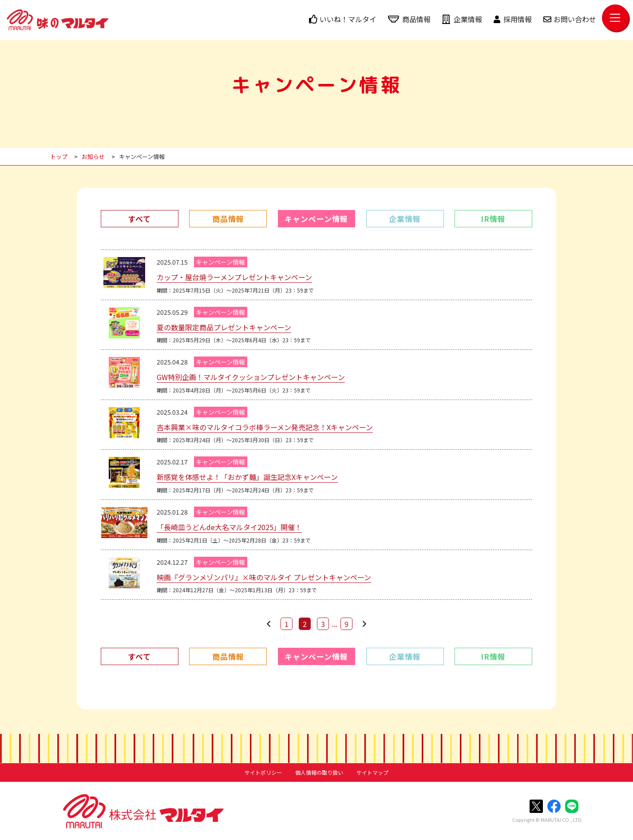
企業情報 (462, 19)
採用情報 (513, 19)
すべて (139, 219)
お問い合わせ (570, 19)
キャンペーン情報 (142, 157)
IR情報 (493, 219)
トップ (59, 157)
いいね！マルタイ (343, 19)
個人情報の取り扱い (319, 773)
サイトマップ (372, 773)
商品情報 (409, 19)
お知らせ (93, 157)
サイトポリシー (263, 773)
